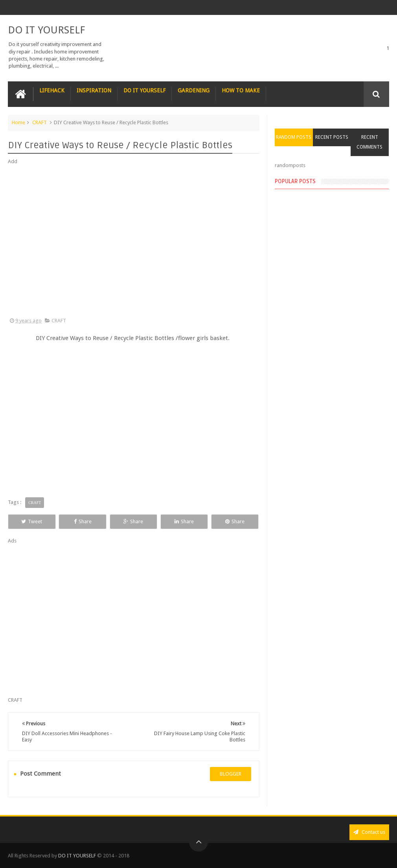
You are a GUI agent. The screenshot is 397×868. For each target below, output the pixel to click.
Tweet (32, 521)
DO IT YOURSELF (46, 30)
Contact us (369, 832)
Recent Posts (332, 137)
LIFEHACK (52, 90)
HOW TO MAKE (241, 90)
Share (83, 521)
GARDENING (194, 90)
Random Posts (294, 137)
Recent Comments (369, 142)
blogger (231, 774)
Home (18, 122)
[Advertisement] (134, 241)
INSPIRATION (94, 90)
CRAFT (40, 122)
